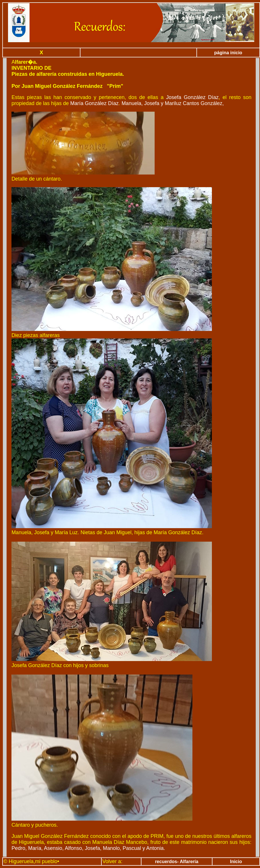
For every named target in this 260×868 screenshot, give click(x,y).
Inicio (236, 862)
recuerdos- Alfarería (177, 862)
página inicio (228, 53)
